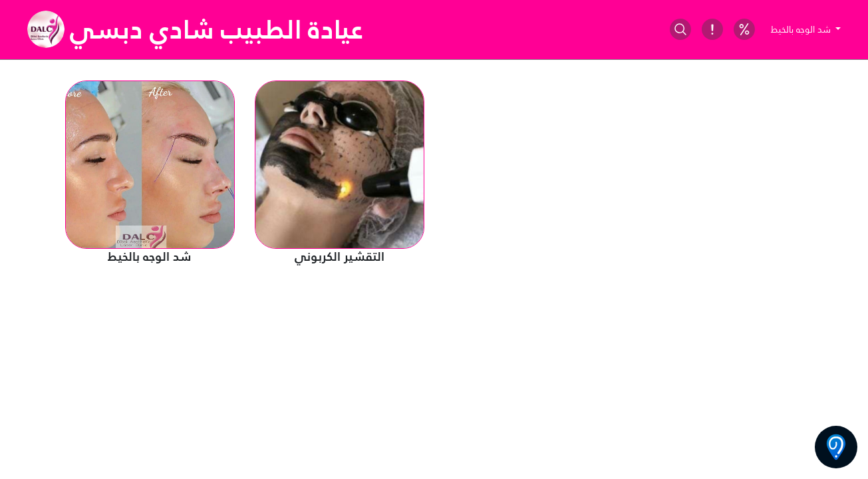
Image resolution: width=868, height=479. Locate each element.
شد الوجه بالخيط (802, 29)
